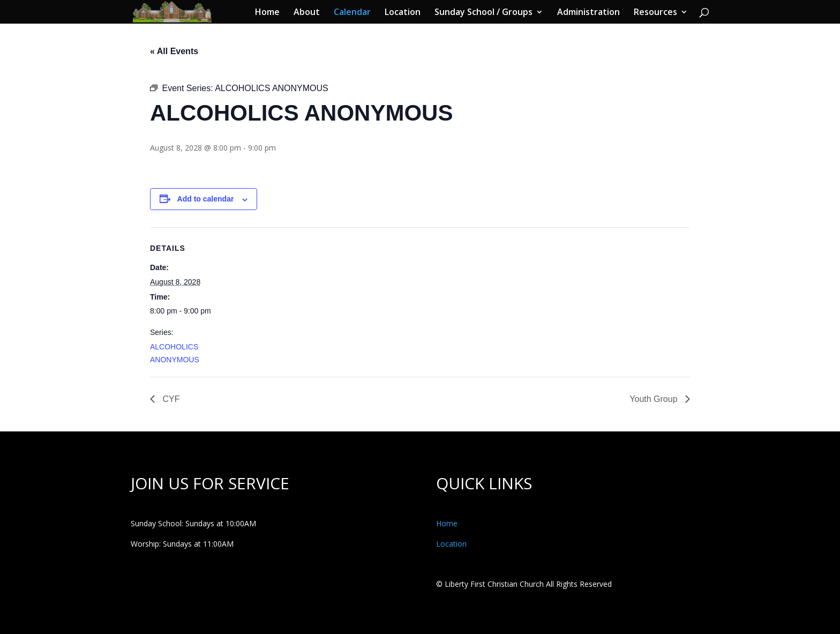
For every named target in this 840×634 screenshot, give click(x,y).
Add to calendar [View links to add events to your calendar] (206, 199)
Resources (655, 13)
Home (267, 13)
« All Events (174, 51)
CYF (170, 399)
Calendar (352, 13)
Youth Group (655, 399)
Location (403, 13)
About (307, 13)
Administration (588, 13)
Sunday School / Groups (483, 13)
